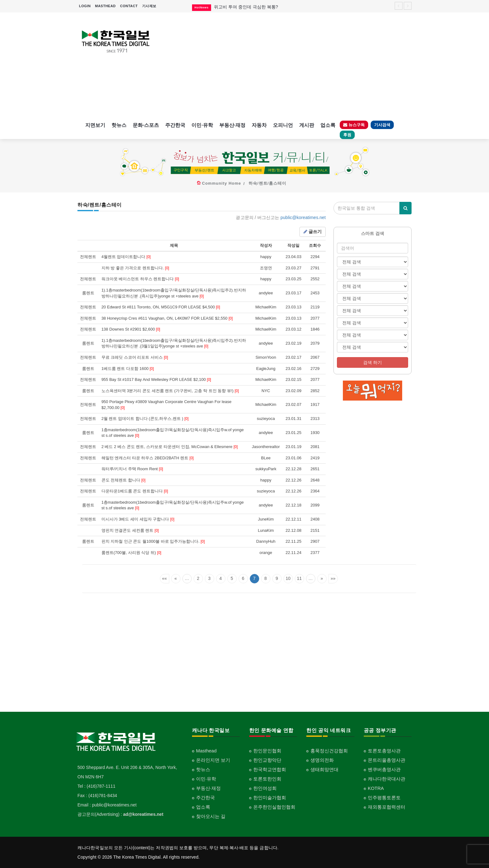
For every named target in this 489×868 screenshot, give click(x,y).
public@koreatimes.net (303, 217)
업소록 (328, 125)
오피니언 (283, 125)
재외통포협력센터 (387, 807)
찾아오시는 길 (211, 816)
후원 (347, 135)
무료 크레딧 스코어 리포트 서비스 (135, 357)
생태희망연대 (324, 769)
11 (299, 578)
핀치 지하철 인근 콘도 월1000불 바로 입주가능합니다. (153, 541)
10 (288, 578)
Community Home (222, 183)
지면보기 (95, 125)
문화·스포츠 (146, 125)
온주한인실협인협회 (274, 807)
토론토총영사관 (384, 751)
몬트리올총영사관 (387, 760)
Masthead (206, 751)
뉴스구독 (354, 125)
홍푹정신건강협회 (329, 751)
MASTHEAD (105, 6)
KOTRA (376, 788)
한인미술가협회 (270, 798)
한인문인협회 (267, 751)
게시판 (307, 125)
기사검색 (382, 125)
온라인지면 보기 (213, 760)
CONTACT (129, 6)
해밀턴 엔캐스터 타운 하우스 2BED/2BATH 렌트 (148, 458)
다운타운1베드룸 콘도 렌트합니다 (135, 491)
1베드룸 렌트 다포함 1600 (128, 369)
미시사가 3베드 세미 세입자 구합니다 (138, 519)
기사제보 (149, 6)
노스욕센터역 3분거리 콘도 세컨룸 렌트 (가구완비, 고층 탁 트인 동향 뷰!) (170, 391)
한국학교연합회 (270, 769)
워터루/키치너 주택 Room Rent (132, 469)
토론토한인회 (267, 779)
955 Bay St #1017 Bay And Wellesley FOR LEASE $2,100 (156, 379)
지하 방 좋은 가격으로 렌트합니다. (135, 268)
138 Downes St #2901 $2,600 (131, 329)
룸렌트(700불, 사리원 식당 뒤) (131, 553)
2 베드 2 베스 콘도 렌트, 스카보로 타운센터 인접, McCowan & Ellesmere (170, 447)
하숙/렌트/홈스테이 (267, 183)
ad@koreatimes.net (143, 814)
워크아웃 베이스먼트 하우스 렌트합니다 (140, 279)
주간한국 (175, 125)
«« (165, 578)
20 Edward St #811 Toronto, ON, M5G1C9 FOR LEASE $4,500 (161, 307)
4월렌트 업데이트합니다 (126, 257)
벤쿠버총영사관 (384, 769)
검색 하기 (373, 362)
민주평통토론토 (384, 798)
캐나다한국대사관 (387, 779)
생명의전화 (322, 760)
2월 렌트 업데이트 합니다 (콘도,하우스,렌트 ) (145, 419)
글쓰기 (313, 232)
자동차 (259, 125)
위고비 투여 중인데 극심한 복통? (246, 7)
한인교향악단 (267, 760)
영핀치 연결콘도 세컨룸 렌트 (130, 530)
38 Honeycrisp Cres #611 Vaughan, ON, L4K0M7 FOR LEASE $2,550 (167, 318)
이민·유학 (202, 125)
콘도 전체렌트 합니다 (123, 480)
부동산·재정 (232, 125)
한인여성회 (265, 788)
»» (333, 578)
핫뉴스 (119, 125)
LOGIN (85, 6)
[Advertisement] (287, 66)
